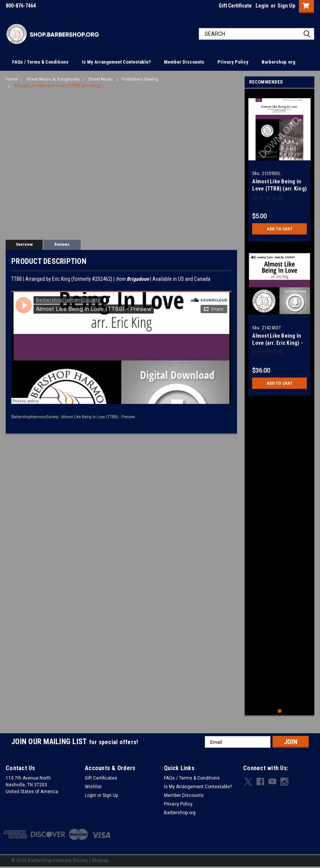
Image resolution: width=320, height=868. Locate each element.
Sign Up (286, 6)
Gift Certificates (101, 778)
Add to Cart (279, 229)
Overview (24, 244)
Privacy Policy (233, 62)
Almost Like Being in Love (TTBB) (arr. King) (57, 86)
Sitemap (100, 860)
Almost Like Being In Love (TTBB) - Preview (98, 417)
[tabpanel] (279, 167)
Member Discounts (184, 62)
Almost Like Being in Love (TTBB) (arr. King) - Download (279, 189)
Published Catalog (140, 79)
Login (262, 6)
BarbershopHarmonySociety (35, 417)
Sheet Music (101, 79)
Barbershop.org (278, 62)
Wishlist (93, 787)
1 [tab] (280, 711)
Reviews (62, 244)
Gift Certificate (235, 6)
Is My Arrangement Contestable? (116, 62)
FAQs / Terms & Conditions (40, 62)
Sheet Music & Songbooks (53, 79)
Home (12, 79)
